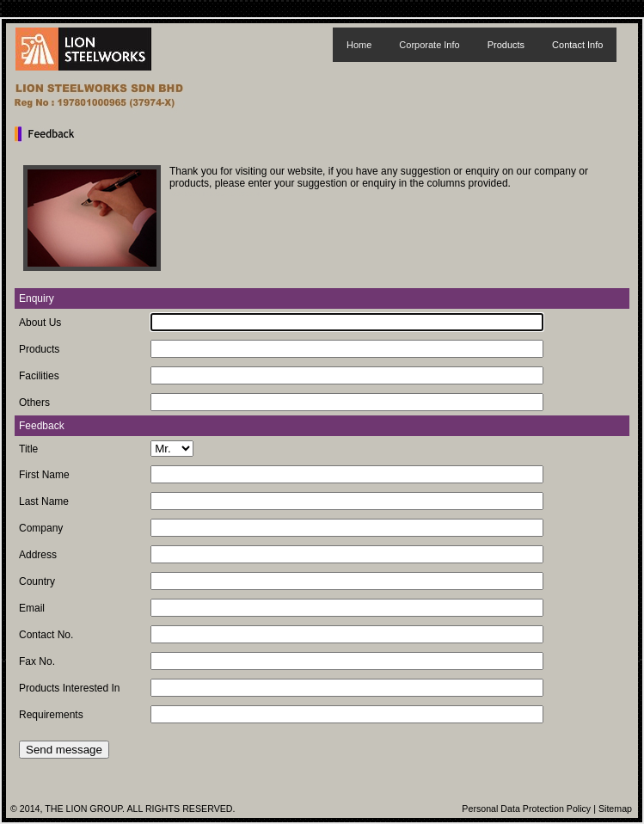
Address (38, 555)
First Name (44, 475)
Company (41, 528)
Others (34, 403)
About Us (40, 323)
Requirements (51, 715)
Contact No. (46, 635)
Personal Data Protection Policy (526, 809)
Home (359, 45)
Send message (64, 750)
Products (506, 45)
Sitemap (615, 809)
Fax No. (37, 661)
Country (37, 581)
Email (32, 608)
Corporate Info (429, 45)
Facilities (39, 376)
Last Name (44, 501)
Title (28, 449)
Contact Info (577, 45)
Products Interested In (69, 688)
